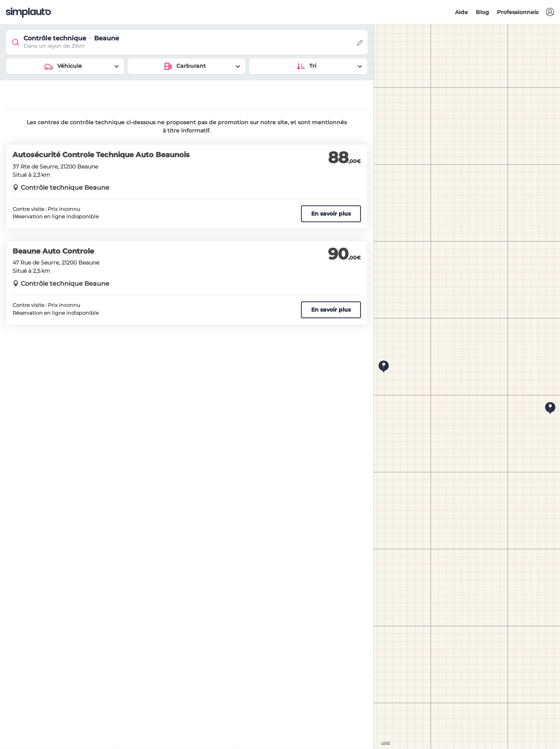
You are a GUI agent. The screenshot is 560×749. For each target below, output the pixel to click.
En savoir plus (331, 214)
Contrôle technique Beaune (65, 188)
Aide (461, 12)
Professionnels (518, 12)
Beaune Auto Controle (53, 251)
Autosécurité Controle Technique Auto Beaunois (101, 155)
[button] (550, 12)
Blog (482, 12)
